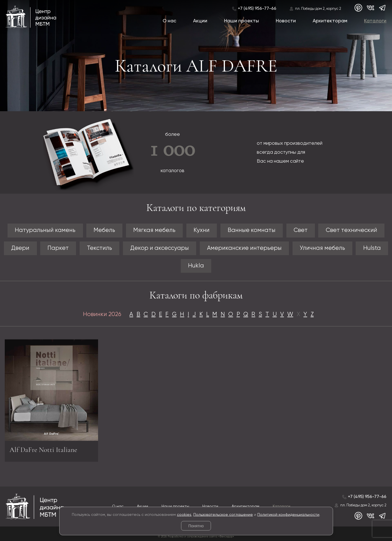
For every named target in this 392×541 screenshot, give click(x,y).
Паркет (58, 248)
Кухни (202, 230)
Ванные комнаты (252, 230)
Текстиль (99, 248)
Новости (286, 21)
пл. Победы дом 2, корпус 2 (318, 9)
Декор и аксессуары (160, 248)
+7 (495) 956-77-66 (257, 9)
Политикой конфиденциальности (288, 514)
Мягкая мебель (154, 230)
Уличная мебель (322, 248)
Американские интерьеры (244, 248)
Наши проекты (242, 21)
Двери (20, 248)
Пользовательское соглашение (223, 514)
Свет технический (351, 230)
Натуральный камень (45, 230)
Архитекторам (330, 21)
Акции (200, 21)
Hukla (196, 266)
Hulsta (372, 248)
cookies (184, 514)
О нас (169, 21)
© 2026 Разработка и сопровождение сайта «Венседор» (196, 537)
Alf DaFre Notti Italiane (43, 452)
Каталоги (375, 21)
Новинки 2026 (102, 315)
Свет (301, 230)
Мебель (104, 230)
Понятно (196, 526)
